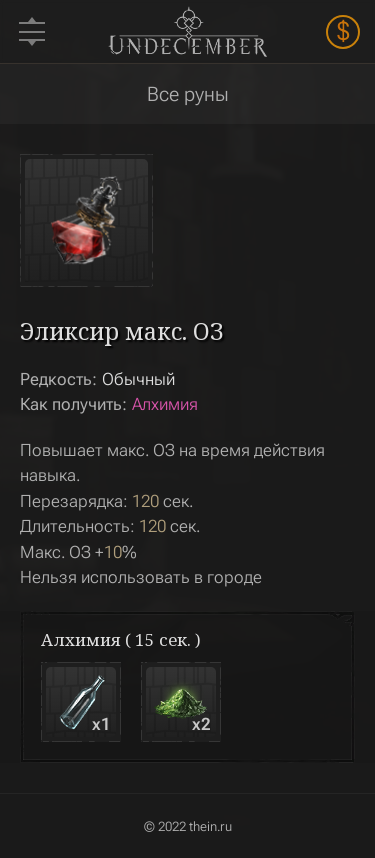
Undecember (187, 31)
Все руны (188, 94)
